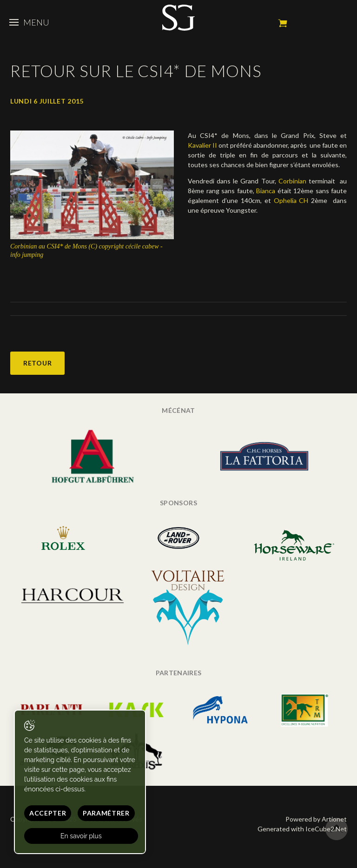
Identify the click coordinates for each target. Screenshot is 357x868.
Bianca (266, 191)
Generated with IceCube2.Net (302, 829)
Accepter (48, 813)
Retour (37, 363)
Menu (29, 22)
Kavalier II (202, 145)
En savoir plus (81, 836)
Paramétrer (106, 813)
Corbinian (292, 181)
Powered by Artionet (316, 819)
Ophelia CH (291, 200)
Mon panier (283, 23)
